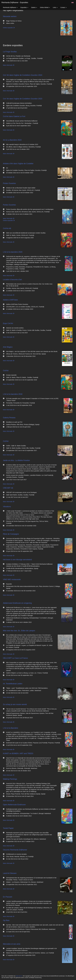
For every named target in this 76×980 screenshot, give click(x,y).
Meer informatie (9, 65)
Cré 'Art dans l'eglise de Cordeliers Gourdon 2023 (23, 99)
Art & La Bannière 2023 (12, 140)
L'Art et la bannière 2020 (13, 252)
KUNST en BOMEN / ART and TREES (18, 753)
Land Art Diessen (10, 873)
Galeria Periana (9, 418)
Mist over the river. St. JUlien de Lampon (19, 631)
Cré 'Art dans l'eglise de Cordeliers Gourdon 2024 (23, 75)
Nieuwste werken (10, 16)
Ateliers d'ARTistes (10, 300)
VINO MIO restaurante (12, 579)
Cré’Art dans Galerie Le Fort (14, 116)
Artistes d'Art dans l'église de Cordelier (18, 164)
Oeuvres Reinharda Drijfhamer (15, 850)
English (72, 3)
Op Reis (6, 920)
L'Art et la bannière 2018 (13, 394)
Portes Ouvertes (9, 183)
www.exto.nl (19, 976)
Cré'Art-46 (7, 228)
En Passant (8, 897)
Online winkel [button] (45, 7)
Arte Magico (8, 347)
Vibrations (7, 507)
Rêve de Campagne (11, 534)
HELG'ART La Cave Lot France (15, 658)
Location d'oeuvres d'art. (13, 280)
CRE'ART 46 (8, 488)
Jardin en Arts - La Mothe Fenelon (16, 460)
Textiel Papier (8, 828)
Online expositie (9, 28)
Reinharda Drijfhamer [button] (10, 7)
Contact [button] (64, 7)
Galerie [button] (34, 7)
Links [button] (55, 7)
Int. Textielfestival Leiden (13, 684)
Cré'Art (6, 371)
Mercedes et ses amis (12, 944)
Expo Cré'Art (8, 323)
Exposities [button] (24, 7)
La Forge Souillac (10, 52)
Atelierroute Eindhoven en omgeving (17, 603)
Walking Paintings (10, 779)
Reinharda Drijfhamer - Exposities (15, 2)
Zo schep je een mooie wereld (15, 704)
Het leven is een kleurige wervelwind (17, 560)
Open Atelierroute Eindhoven (14, 805)
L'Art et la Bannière (11, 728)
